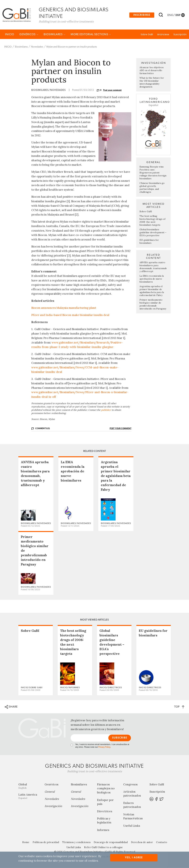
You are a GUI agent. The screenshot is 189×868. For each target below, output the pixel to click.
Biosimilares (55, 35)
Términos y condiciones (76, 843)
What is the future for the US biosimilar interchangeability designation (152, 83)
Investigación (53, 807)
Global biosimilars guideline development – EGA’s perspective (153, 233)
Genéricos (29, 35)
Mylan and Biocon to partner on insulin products (72, 47)
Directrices (105, 812)
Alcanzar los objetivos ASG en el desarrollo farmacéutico (152, 71)
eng (170, 15)
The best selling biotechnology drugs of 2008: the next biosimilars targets (152, 221)
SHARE (11, 707)
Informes (103, 830)
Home (26, 843)
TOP (179, 707)
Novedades (37, 47)
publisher (106, 410)
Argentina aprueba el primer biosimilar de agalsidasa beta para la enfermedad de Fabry (152, 291)
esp (178, 15)
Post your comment (112, 91)
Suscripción (180, 35)
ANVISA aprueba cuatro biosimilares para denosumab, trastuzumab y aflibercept (153, 267)
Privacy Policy (104, 748)
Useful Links (132, 826)
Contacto (162, 843)
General (50, 792)
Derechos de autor (142, 843)
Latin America (29, 797)
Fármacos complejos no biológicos (106, 789)
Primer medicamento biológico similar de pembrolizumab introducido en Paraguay (153, 305)
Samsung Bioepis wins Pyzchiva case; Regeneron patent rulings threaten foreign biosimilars (153, 173)
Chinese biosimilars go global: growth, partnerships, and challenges (152, 188)
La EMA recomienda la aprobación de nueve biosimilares (152, 279)
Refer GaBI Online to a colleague (103, 848)
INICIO (10, 35)
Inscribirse (142, 15)
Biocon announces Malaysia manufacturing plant (64, 308)
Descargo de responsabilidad (111, 843)
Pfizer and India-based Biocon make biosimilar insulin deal (70, 316)
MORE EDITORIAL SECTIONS (91, 35)
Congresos (130, 785)
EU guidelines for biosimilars (149, 242)
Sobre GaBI (147, 35)
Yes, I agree (134, 858)
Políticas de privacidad (46, 843)
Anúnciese (163, 35)
